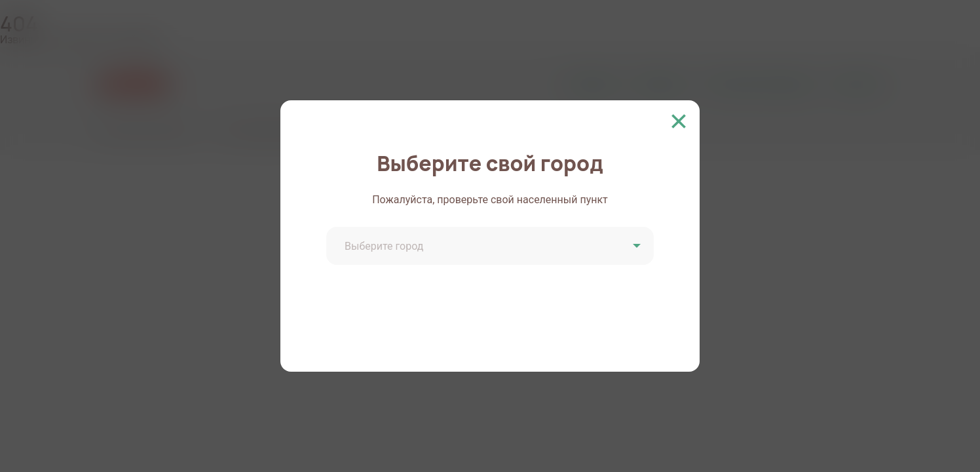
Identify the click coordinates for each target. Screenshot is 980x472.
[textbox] (492, 246)
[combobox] (492, 248)
